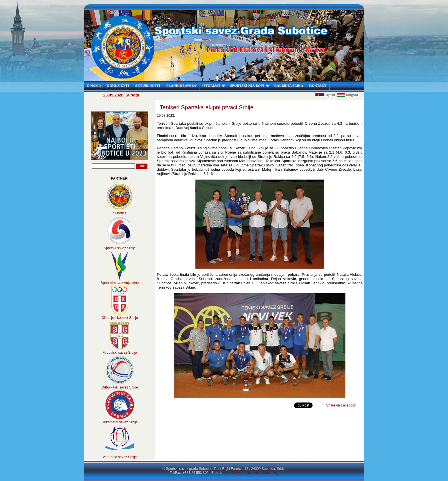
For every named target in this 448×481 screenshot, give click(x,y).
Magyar (348, 95)
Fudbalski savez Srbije (120, 353)
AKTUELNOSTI (147, 86)
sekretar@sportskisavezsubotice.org (251, 473)
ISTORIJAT (214, 86)
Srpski (326, 95)
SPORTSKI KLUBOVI (250, 86)
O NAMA (94, 86)
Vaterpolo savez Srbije (120, 457)
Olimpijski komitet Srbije (120, 318)
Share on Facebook (341, 405)
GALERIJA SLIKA (289, 86)
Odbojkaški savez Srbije (120, 387)
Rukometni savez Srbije (120, 422)
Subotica (120, 213)
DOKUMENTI (118, 86)
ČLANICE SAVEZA (181, 86)
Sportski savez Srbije (120, 248)
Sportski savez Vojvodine (120, 283)
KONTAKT (318, 86)
